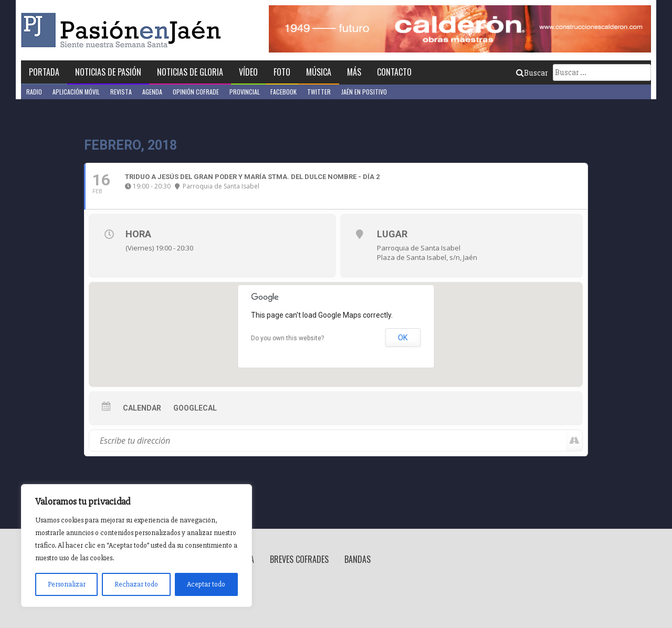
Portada (44, 72)
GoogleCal (195, 408)
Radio (34, 92)
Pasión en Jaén (124, 30)
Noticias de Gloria (190, 72)
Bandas (358, 559)
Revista (121, 92)
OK (403, 338)
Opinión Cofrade (196, 92)
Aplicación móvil (76, 92)
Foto (282, 72)
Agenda (152, 92)
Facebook (283, 92)
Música (319, 72)
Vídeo (248, 72)
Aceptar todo (206, 584)
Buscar (532, 73)
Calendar (142, 408)
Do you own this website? (287, 338)
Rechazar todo (136, 584)
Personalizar (67, 584)
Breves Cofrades (299, 559)
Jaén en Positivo (364, 92)
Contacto (394, 72)
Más (354, 72)
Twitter (319, 92)
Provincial (245, 92)
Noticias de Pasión (108, 72)
